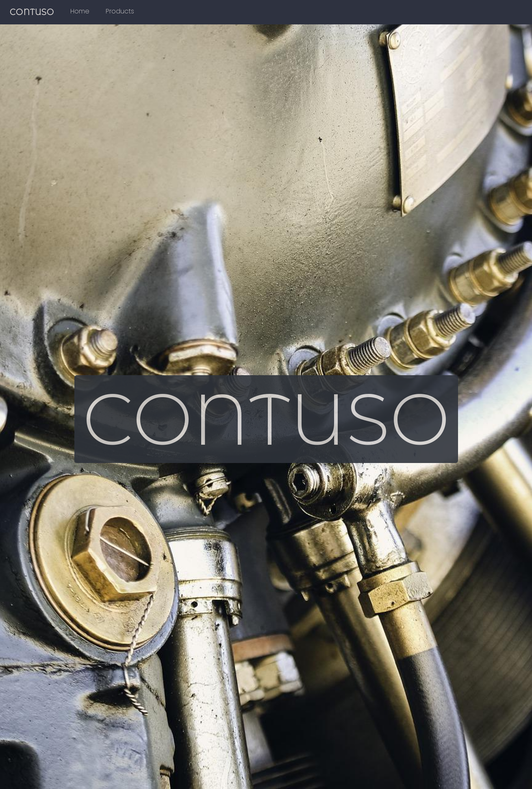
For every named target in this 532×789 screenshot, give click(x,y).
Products (120, 11)
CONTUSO (32, 12)
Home (80, 11)
